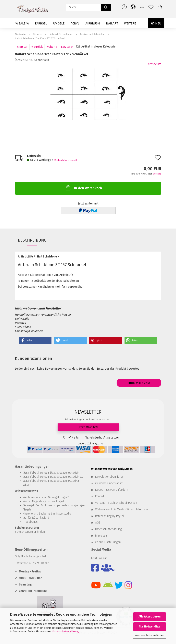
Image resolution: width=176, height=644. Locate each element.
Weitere (130, 23)
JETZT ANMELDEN (88, 427)
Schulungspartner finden (30, 532)
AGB (98, 523)
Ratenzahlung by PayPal (110, 516)
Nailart (112, 23)
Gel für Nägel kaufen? (36, 518)
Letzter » (67, 47)
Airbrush (93, 23)
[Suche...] (106, 7)
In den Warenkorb (83, 188)
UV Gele (59, 23)
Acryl (75, 23)
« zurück (37, 47)
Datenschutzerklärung (66, 631)
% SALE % (22, 23)
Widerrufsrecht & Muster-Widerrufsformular (122, 509)
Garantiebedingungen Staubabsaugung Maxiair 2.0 (53, 477)
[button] (133, 7)
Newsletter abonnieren (109, 477)
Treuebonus (30, 522)
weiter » (52, 47)
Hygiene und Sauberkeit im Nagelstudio (47, 514)
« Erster (22, 47)
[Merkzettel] (151, 7)
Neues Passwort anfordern (112, 490)
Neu (156, 23)
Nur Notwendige (150, 627)
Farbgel (41, 23)
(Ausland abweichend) (65, 160)
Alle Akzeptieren (150, 617)
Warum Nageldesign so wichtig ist (44, 501)
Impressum (102, 536)
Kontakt (100, 496)
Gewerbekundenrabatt (109, 483)
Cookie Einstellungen (108, 542)
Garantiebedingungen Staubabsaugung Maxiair (51, 473)
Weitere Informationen (150, 635)
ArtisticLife (155, 64)
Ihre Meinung (139, 383)
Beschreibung (32, 240)
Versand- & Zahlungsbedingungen (116, 503)
